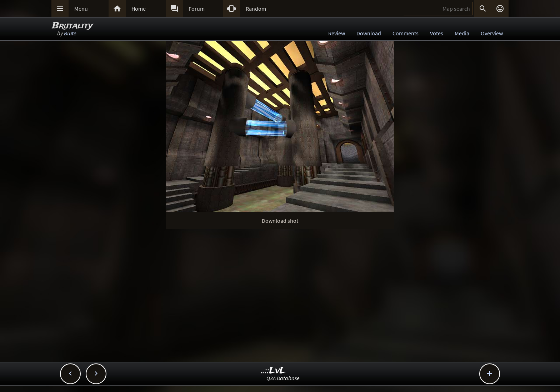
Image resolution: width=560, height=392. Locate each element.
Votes (437, 33)
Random (256, 9)
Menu (81, 9)
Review (337, 33)
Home (139, 9)
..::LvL (273, 371)
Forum (197, 9)
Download (369, 33)
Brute (70, 33)
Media (462, 33)
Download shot (280, 221)
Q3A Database (283, 378)
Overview (492, 33)
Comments (406, 33)
